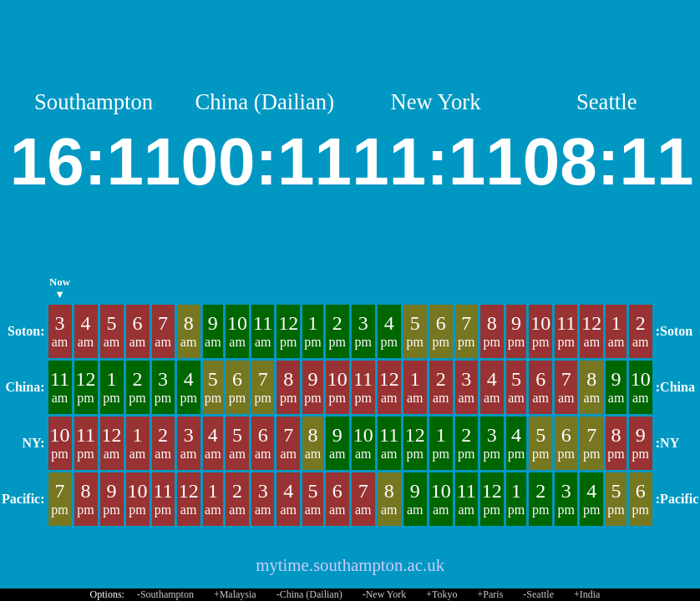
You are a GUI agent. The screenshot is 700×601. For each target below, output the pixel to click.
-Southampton (165, 594)
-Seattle (538, 594)
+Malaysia (235, 594)
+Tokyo (441, 594)
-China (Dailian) (309, 594)
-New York (385, 594)
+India (587, 594)
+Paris (491, 594)
